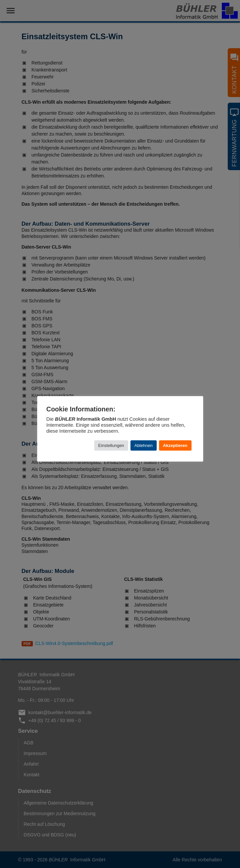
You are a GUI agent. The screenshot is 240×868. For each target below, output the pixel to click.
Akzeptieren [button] (175, 445)
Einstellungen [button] (111, 445)
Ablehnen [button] (144, 445)
